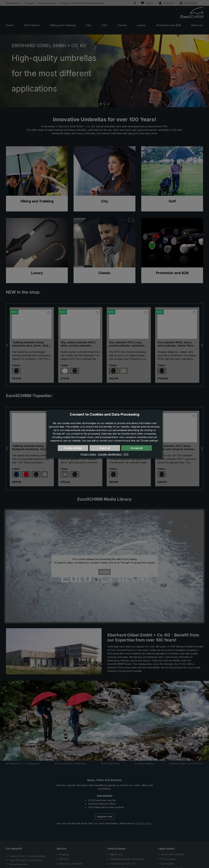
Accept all (137, 448)
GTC (126, 454)
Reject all (105, 448)
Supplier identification (110, 454)
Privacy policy (89, 454)
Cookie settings (73, 448)
